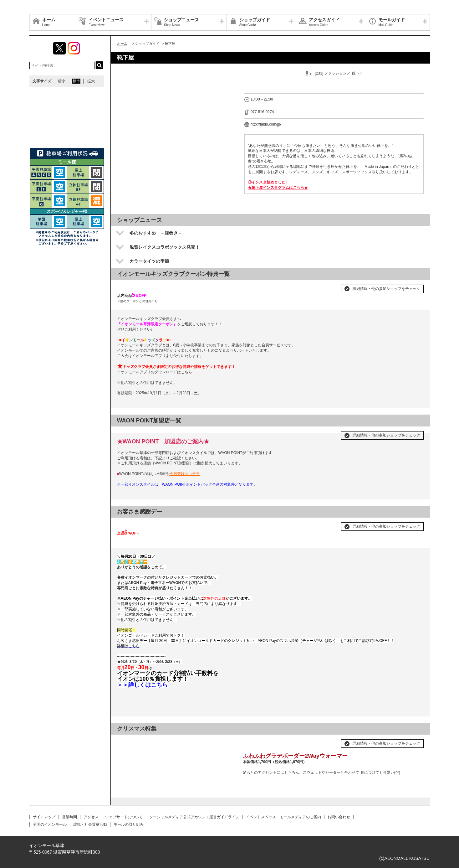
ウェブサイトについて (124, 817)
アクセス (91, 817)
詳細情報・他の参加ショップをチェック (386, 289)
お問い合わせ (339, 817)
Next (228, 741)
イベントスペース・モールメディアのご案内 (283, 817)
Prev (125, 741)
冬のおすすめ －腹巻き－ (156, 233)
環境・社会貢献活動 (90, 824)
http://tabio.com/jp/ (266, 124)
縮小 (62, 81)
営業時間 (69, 817)
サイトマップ (44, 817)
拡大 (91, 81)
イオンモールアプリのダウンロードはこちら (155, 372)
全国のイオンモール (50, 824)
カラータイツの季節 (149, 261)
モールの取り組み (129, 824)
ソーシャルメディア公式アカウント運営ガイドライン (194, 817)
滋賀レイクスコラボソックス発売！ (165, 247)
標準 (76, 81)
